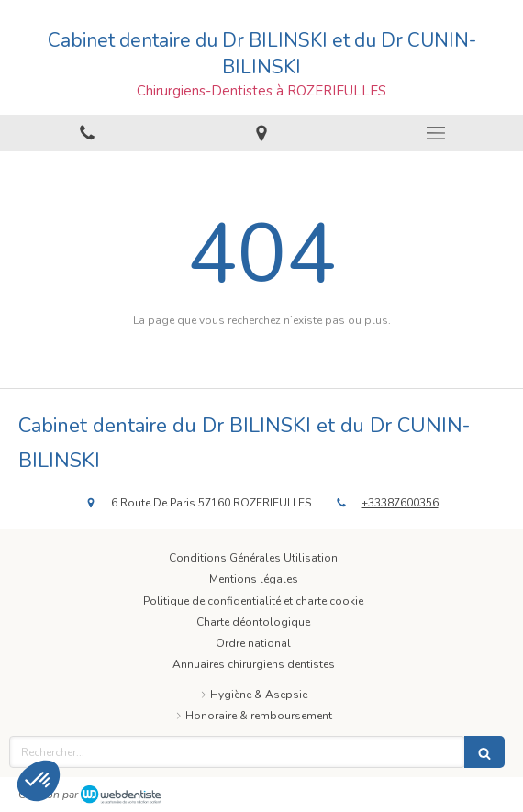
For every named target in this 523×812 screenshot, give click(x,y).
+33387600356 (400, 503)
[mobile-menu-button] (436, 133)
